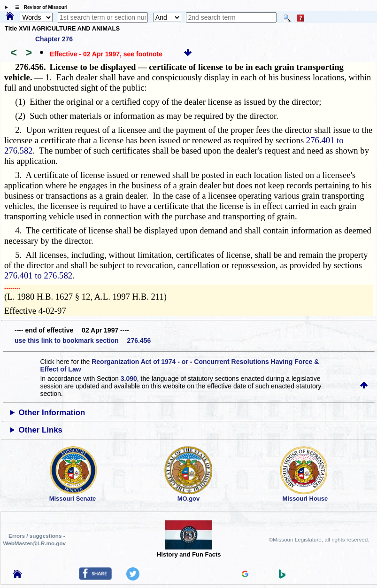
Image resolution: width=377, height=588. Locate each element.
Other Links (41, 430)
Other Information (52, 413)
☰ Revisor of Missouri (39, 7)
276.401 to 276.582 (38, 275)
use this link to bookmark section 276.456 (83, 340)
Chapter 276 (54, 39)
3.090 (129, 379)
